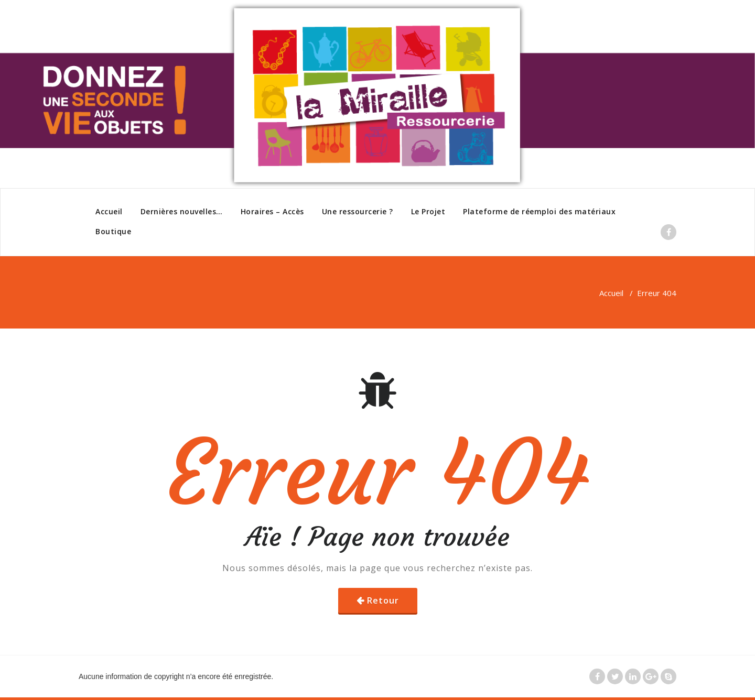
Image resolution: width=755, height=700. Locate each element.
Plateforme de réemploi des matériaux (539, 211)
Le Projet (428, 211)
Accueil (109, 211)
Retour (383, 600)
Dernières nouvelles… (182, 211)
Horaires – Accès (272, 211)
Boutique (113, 231)
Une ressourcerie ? (358, 211)
